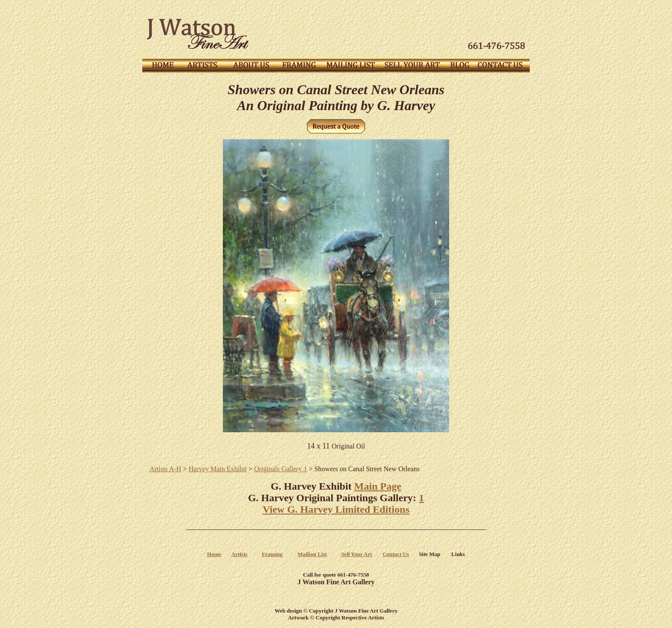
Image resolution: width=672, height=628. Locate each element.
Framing (272, 554)
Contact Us (396, 554)
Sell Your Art (357, 554)
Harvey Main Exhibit (218, 469)
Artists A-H (165, 469)
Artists (240, 554)
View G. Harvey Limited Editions (336, 509)
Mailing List (312, 554)
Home (214, 554)
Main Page (378, 486)
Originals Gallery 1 (281, 469)
